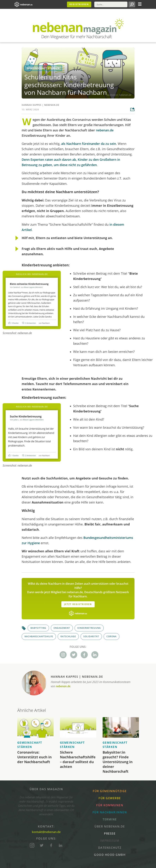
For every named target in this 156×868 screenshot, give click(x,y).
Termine (110, 819)
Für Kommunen (110, 805)
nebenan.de (52, 105)
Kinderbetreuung (89, 628)
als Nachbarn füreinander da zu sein (89, 144)
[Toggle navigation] (140, 4)
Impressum (110, 841)
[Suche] (111, 4)
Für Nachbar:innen (110, 812)
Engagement (62, 628)
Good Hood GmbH (110, 855)
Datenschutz (110, 848)
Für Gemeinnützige (110, 791)
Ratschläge (68, 636)
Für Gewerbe (110, 798)
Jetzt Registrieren (78, 604)
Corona (111, 636)
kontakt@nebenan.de (46, 832)
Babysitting (38, 628)
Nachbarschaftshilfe (39, 636)
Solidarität (91, 636)
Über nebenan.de (110, 826)
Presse (110, 834)
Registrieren (79, 4)
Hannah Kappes (32, 105)
